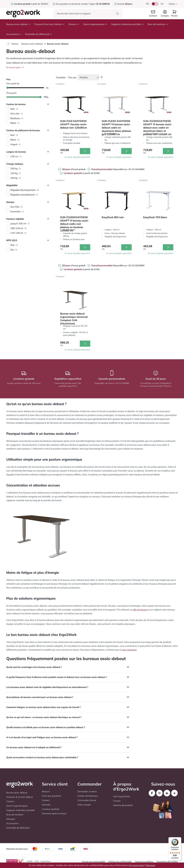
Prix (8, 79)
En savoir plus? (137, 865)
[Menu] (180, 839)
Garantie (46, 805)
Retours (46, 791)
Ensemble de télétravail (39, 34)
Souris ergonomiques (95, 24)
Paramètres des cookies (167, 861)
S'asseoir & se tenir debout (49, 24)
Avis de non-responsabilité (94, 861)
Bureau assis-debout (18, 24)
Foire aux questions (52, 796)
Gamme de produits (123, 805)
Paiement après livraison (54, 813)
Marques (11, 819)
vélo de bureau (140, 610)
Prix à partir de (13, 84)
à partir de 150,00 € (31, 4)
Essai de (125, 4)
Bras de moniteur (158, 24)
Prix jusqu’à (11, 93)
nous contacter (129, 650)
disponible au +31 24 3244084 (118, 169)
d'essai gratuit (74, 169)
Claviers (74, 24)
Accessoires (14, 34)
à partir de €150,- (82, 173)
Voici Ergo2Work (122, 796)
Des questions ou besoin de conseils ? (73, 4)
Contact (46, 800)
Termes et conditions (144, 861)
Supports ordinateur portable (128, 24)
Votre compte (84, 805)
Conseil (117, 801)
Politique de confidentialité (120, 861)
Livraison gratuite (51, 809)
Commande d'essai (87, 800)
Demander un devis (87, 791)
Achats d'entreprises (88, 796)
